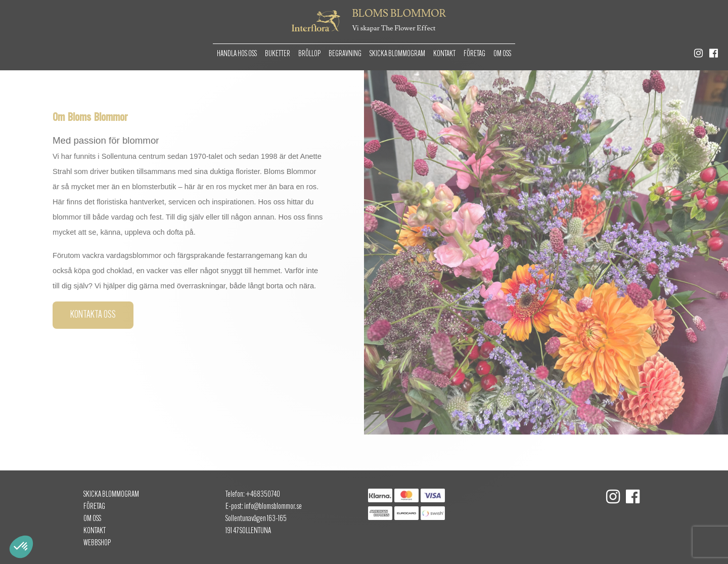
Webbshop (97, 543)
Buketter (278, 54)
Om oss (502, 54)
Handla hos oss (237, 54)
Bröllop (309, 54)
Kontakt (444, 54)
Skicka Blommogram (397, 54)
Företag (474, 54)
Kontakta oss (93, 315)
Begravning (345, 54)
